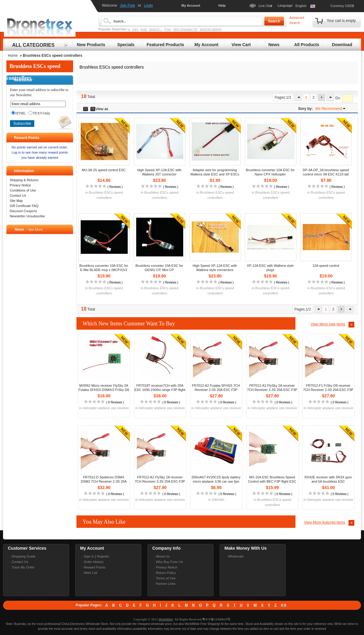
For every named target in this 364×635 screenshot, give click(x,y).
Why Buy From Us (169, 562)
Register (103, 556)
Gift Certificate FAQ (24, 206)
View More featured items (325, 522)
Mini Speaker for (185, 29)
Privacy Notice (20, 185)
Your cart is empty (341, 21)
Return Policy (166, 573)
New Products (91, 45)
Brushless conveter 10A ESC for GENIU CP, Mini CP (159, 268)
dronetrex (166, 619)
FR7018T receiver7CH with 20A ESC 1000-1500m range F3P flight (160, 388)
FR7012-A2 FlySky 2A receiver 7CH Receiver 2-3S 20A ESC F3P (272, 388)
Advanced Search (297, 20)
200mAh (218, 500)
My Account (191, 5)
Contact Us (18, 195)
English (301, 6)
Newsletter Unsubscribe (27, 216)
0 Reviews (115, 402)
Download (342, 45)
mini (135, 29)
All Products (307, 45)
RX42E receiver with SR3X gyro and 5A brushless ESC (328, 479)
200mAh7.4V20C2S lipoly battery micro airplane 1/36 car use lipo (216, 479)
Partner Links (166, 584)
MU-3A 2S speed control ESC (104, 170)
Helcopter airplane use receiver (106, 408)
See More (35, 229)
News (274, 45)
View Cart (241, 45)
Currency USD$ (342, 6)
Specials (126, 45)
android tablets (211, 29)
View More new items (328, 324)
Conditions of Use (23, 190)
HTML (19, 113)
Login (148, 5)
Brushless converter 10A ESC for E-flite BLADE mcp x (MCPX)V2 (104, 268)
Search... (156, 29)
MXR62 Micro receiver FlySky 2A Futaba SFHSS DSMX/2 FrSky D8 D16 (104, 390)
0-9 (283, 605)
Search (274, 21)
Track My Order (23, 567)
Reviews (115, 187)
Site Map (16, 201)
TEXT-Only (39, 113)
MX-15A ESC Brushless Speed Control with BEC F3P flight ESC (272, 479)
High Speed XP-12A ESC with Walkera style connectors (215, 268)
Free (168, 29)
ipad (144, 29)
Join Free (127, 5)
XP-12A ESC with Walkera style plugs (270, 268)
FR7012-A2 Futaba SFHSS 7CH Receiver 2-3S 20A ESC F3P (216, 388)
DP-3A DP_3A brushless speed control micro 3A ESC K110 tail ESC (326, 174)
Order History (94, 562)
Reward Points (95, 567)
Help (222, 5)
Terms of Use (166, 578)
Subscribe (22, 123)
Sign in (89, 556)
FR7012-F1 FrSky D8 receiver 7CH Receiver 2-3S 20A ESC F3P (328, 388)
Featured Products (165, 45)
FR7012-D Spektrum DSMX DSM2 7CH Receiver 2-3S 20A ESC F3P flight (104, 481)
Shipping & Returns (24, 180)
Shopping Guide (24, 556)
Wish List (91, 573)
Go (338, 98)
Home (13, 56)
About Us (163, 556)
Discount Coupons (23, 211)
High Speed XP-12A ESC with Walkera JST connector (159, 172)
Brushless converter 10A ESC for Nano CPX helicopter (270, 172)
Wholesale (236, 556)
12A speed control (326, 266)
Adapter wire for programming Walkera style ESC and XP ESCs (215, 172)
